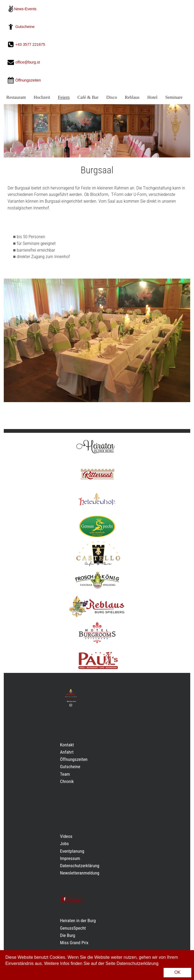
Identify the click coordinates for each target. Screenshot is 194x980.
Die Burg (68, 935)
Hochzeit (42, 97)
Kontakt (67, 745)
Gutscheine (25, 27)
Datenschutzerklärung (80, 866)
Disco (112, 97)
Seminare (174, 97)
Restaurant (16, 97)
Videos (66, 836)
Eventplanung (72, 851)
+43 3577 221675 (31, 45)
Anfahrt (67, 752)
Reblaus (132, 97)
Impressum (70, 858)
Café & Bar (88, 97)
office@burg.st (28, 62)
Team (65, 774)
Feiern (64, 97)
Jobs (64, 844)
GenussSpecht (73, 928)
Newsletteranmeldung (80, 873)
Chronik (67, 781)
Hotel (152, 97)
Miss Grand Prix (74, 943)
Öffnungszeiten (74, 759)
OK (177, 972)
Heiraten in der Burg (78, 921)
